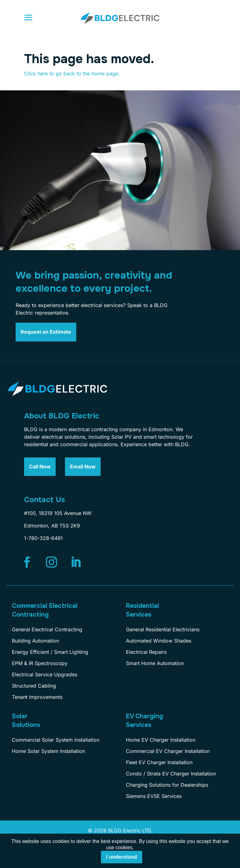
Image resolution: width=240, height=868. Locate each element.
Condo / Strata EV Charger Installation (171, 774)
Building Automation (35, 641)
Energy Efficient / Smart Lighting (50, 652)
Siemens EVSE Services (154, 796)
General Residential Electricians (163, 629)
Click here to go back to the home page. (72, 73)
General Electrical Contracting (47, 629)
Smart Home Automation (155, 663)
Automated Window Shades (159, 641)
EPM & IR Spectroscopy (40, 663)
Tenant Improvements (37, 697)
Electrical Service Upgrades (45, 674)
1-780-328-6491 (43, 538)
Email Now (83, 467)
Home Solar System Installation (48, 751)
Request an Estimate (46, 332)
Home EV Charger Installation (161, 740)
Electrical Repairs (146, 652)
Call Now (40, 467)
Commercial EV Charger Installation (168, 751)
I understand (121, 857)
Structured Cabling (34, 686)
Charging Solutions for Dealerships (167, 785)
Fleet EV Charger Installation (159, 762)
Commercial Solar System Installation (56, 740)
